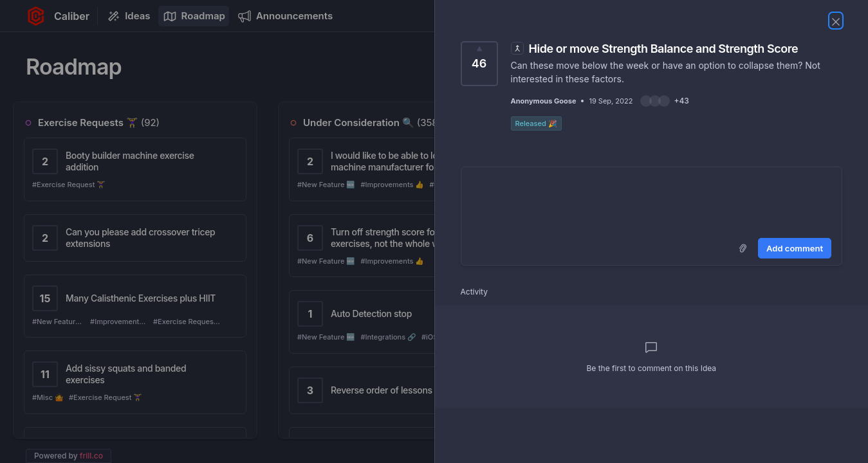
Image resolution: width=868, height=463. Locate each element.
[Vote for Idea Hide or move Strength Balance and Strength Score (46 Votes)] (479, 64)
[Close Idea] (836, 21)
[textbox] (652, 200)
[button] (664, 101)
